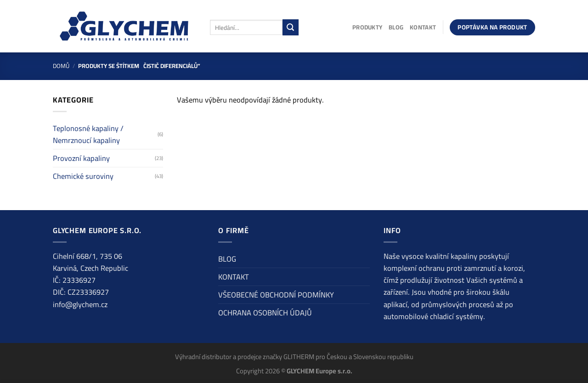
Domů (61, 66)
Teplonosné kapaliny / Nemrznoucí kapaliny (88, 134)
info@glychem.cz (80, 304)
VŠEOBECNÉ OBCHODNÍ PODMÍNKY (276, 295)
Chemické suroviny (83, 176)
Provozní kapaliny (81, 158)
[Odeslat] (291, 27)
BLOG (396, 27)
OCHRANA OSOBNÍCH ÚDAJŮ (265, 313)
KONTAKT (423, 27)
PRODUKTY (367, 27)
